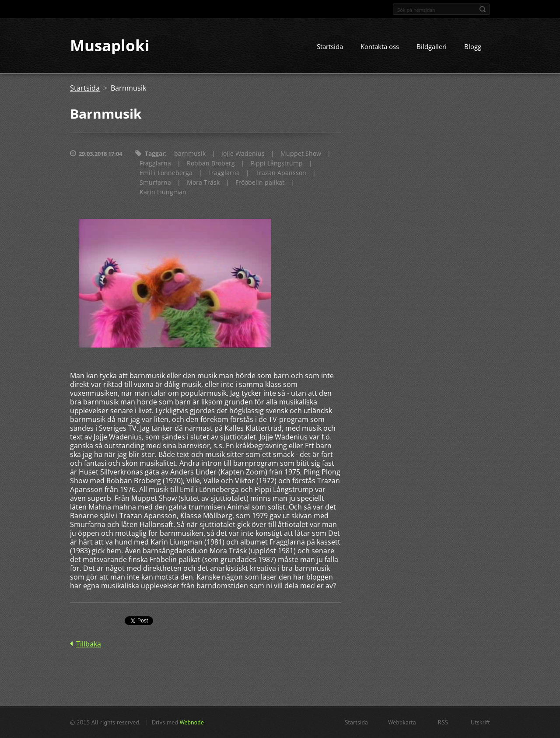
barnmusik (190, 154)
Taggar (155, 154)
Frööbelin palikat (260, 183)
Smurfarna (155, 183)
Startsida (330, 47)
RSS (443, 722)
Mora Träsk (203, 183)
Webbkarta (402, 722)
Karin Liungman (163, 192)
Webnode (191, 722)
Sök (483, 9)
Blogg (473, 47)
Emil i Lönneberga (166, 173)
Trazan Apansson (281, 173)
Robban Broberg (211, 163)
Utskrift (480, 722)
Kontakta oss (380, 47)
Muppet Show (301, 154)
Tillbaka (89, 644)
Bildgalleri (432, 47)
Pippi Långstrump (277, 163)
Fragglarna (155, 163)
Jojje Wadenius (243, 154)
